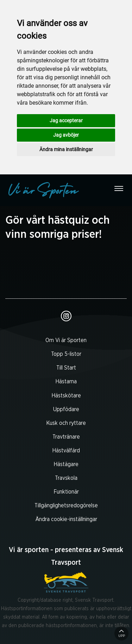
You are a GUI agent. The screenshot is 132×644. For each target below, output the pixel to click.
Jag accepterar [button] (66, 120)
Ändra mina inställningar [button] (66, 149)
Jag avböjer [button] (66, 135)
